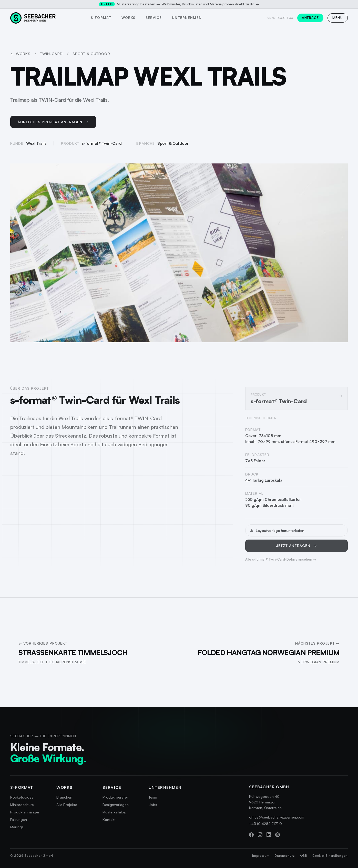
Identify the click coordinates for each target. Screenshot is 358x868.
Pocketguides (22, 797)
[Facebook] (251, 835)
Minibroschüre (22, 805)
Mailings (17, 827)
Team (153, 797)
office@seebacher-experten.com (277, 817)
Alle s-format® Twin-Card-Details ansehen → (281, 563)
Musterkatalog (114, 812)
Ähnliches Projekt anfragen (53, 123)
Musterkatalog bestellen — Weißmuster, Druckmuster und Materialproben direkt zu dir (179, 4)
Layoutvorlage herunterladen (277, 534)
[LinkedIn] (269, 835)
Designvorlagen (116, 805)
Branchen (64, 797)
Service (154, 18)
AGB (304, 856)
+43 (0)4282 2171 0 (265, 824)
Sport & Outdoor (91, 54)
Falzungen (19, 819)
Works (128, 18)
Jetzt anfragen (297, 549)
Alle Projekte (67, 805)
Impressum (261, 856)
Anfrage (310, 18)
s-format (101, 18)
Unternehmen (187, 18)
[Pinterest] (278, 835)
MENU (338, 18)
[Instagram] (260, 835)
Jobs (153, 805)
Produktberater (115, 797)
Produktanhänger (25, 812)
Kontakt (109, 819)
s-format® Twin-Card (102, 145)
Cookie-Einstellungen (330, 856)
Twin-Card (52, 54)
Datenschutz (285, 856)
